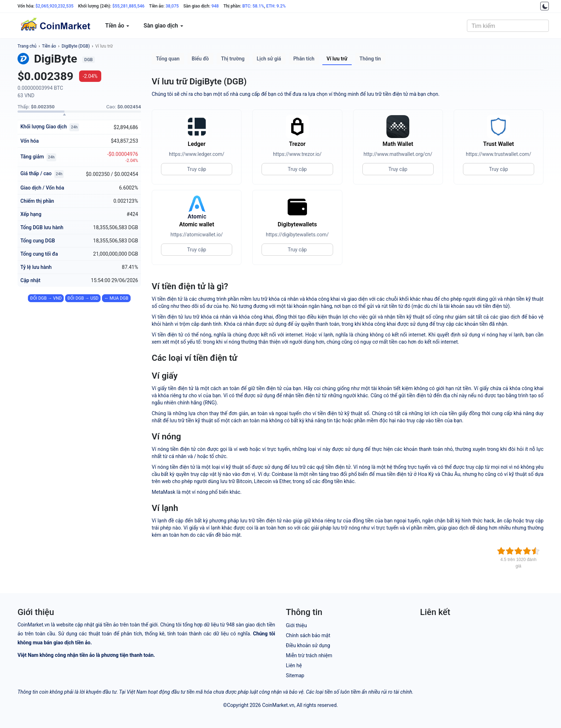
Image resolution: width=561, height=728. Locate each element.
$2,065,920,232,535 (54, 6)
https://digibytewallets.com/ (297, 235)
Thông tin (370, 59)
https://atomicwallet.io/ (197, 235)
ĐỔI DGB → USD (83, 298)
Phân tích (304, 59)
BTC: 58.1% (253, 6)
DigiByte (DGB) (76, 46)
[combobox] (508, 26)
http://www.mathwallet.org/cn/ (398, 154)
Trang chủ (27, 46)
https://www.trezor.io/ (297, 154)
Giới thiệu (296, 625)
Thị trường (233, 59)
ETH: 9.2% (276, 6)
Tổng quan (168, 59)
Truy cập (197, 169)
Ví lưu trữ (104, 46)
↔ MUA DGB (116, 298)
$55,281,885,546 (128, 6)
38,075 (172, 6)
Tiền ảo (49, 46)
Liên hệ (294, 665)
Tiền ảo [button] (117, 26)
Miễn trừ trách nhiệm (309, 655)
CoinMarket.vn (278, 705)
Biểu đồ (200, 59)
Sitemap (295, 675)
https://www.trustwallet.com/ (499, 154)
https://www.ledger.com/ (197, 154)
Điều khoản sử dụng (308, 645)
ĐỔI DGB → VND (46, 298)
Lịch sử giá (269, 59)
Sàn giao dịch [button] (163, 26)
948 (215, 6)
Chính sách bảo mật (308, 635)
